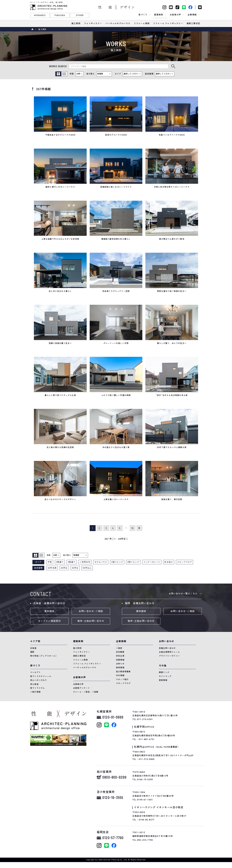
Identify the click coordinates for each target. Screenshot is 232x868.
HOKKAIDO (40, 15)
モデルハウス (101, 562)
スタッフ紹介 (122, 679)
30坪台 (64, 568)
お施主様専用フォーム (169, 652)
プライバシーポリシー (169, 656)
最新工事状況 (79, 656)
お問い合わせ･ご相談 (91, 611)
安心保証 (34, 684)
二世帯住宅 (85, 562)
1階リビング (117, 562)
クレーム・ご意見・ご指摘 (86, 692)
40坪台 (75, 568)
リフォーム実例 (80, 660)
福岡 (32, 652)
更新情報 (163, 680)
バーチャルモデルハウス (85, 668)
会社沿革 (120, 656)
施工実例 (77, 648)
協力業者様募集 (123, 672)
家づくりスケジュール (41, 676)
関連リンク (164, 672)
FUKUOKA (60, 15)
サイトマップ (165, 676)
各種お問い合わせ (167, 648)
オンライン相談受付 (49, 621)
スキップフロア (185, 562)
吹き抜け (169, 562)
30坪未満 (52, 568)
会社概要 (120, 652)
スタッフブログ (123, 683)
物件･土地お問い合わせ (91, 621)
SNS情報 (120, 675)
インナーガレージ (152, 562)
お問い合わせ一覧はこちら (183, 594)
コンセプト (35, 672)
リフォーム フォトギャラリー (87, 664)
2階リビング (133, 562)
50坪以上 (87, 568)
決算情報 (120, 660)
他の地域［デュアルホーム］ (44, 656)
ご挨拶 (119, 648)
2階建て (60, 562)
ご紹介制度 (35, 692)
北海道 (33, 648)
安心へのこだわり (39, 680)
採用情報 (120, 668)
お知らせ (120, 664)
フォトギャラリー (82, 652)
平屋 (50, 562)
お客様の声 (78, 684)
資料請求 (49, 611)
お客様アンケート (82, 688)
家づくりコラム (38, 688)
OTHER (80, 15)
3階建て (72, 562)
